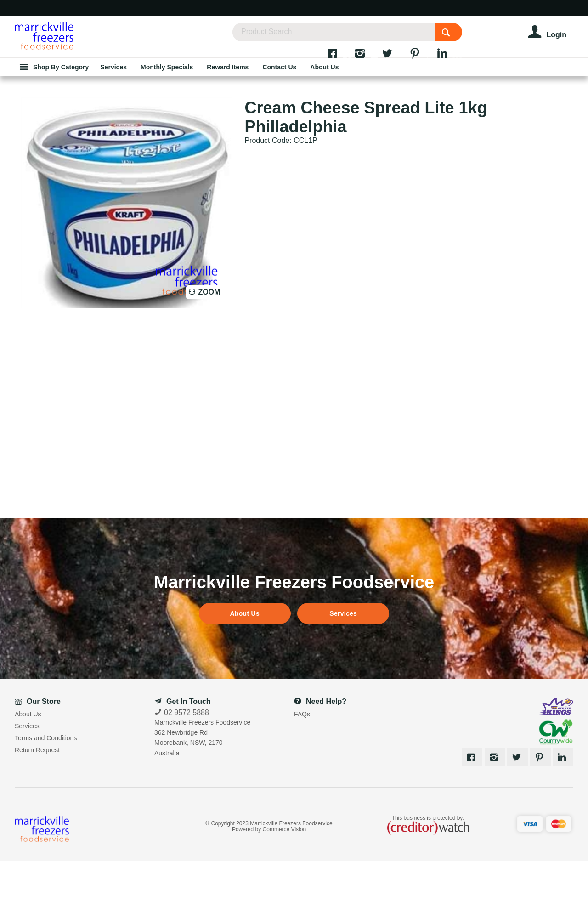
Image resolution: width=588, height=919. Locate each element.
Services (343, 671)
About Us (245, 671)
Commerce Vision (284, 888)
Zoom (209, 350)
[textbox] (353, 37)
